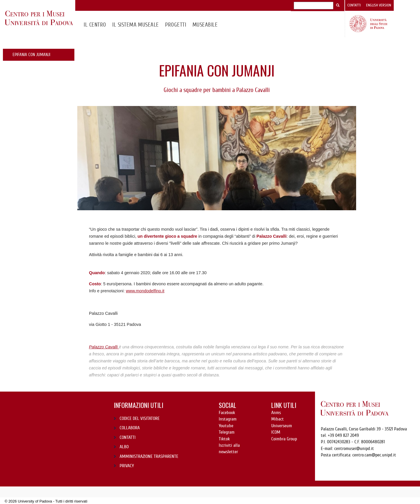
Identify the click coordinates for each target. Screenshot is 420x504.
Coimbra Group (284, 439)
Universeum (282, 426)
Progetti (176, 25)
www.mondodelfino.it (145, 291)
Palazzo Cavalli (104, 347)
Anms (276, 413)
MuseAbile (205, 25)
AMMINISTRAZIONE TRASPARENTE (149, 456)
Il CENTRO (95, 25)
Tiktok (224, 439)
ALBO (124, 447)
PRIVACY (127, 466)
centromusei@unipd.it (354, 449)
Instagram (228, 419)
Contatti (354, 5)
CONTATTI (128, 437)
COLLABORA (130, 428)
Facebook (227, 413)
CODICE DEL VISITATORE (140, 418)
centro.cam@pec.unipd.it (374, 455)
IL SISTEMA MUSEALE (136, 25)
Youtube (226, 426)
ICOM (276, 432)
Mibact (278, 419)
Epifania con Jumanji (31, 55)
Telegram (227, 432)
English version (379, 5)
